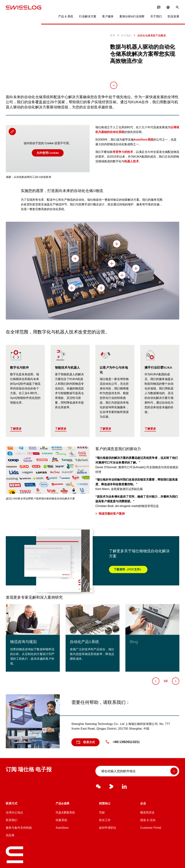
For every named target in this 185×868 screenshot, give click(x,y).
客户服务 (108, 16)
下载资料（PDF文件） (128, 569)
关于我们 (156, 16)
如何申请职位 (108, 828)
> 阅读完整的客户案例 (110, 514)
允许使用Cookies (48, 153)
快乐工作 (105, 820)
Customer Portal (151, 828)
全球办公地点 (14, 812)
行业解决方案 (88, 16)
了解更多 (16, 429)
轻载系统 (61, 820)
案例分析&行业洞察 (132, 16)
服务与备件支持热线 (19, 828)
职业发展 (173, 16)
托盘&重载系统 (65, 812)
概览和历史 (147, 812)
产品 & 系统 (66, 16)
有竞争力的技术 (123, 152)
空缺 (102, 812)
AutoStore (62, 828)
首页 (113, 35)
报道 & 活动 (148, 820)
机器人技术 (132, 161)
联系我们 (12, 820)
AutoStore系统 (144, 140)
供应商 (10, 835)
